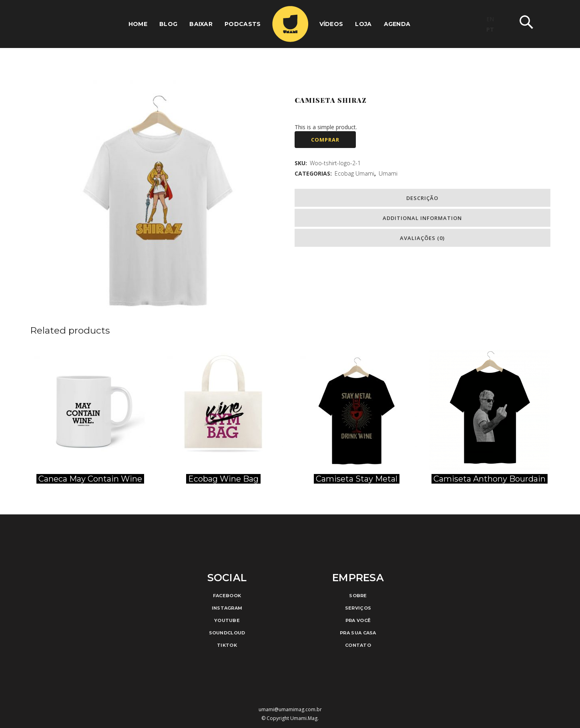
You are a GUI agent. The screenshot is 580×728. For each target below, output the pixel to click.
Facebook (227, 596)
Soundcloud (227, 633)
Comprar (325, 140)
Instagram (227, 608)
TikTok (227, 645)
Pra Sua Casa (358, 633)
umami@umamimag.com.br (290, 709)
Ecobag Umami (354, 173)
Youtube (227, 620)
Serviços (358, 608)
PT (490, 29)
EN (490, 19)
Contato (358, 645)
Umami (388, 173)
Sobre (358, 596)
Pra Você (358, 620)
